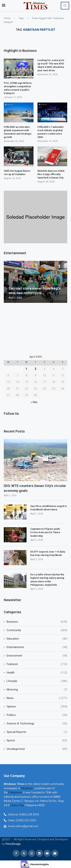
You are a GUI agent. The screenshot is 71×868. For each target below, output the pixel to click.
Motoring (37, 690)
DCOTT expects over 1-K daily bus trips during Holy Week (48, 553)
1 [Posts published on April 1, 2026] (26, 369)
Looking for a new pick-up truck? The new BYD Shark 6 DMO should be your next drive (51, 65)
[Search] (65, 6)
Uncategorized (37, 749)
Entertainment (37, 647)
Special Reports (37, 732)
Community (37, 630)
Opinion (37, 707)
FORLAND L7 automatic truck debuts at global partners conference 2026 (51, 132)
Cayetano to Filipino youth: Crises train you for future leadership (45, 532)
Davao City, (18, 805)
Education (37, 639)
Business (37, 622)
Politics (37, 715)
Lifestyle (37, 681)
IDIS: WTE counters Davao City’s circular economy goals (35, 488)
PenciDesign (13, 844)
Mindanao (27, 788)
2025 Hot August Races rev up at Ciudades (17, 173)
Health (37, 673)
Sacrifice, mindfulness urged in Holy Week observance (48, 508)
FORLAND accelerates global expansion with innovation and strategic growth (18, 132)
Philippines (15, 792)
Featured (37, 664)
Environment (37, 656)
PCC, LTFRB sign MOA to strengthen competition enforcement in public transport (18, 88)
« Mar (34, 402)
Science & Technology (37, 724)
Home (7, 18)
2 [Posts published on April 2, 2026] (35, 369)
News (37, 698)
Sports (37, 741)
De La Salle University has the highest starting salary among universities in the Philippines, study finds (47, 580)
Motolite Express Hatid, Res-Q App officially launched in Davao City (51, 174)
